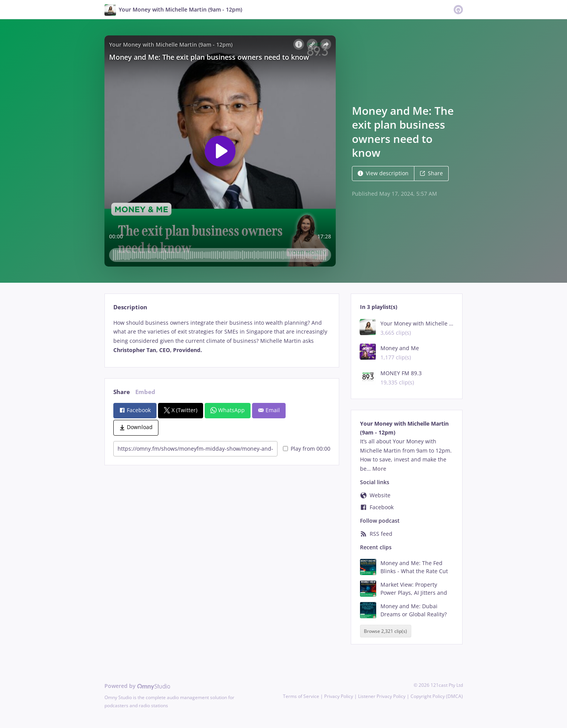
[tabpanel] (222, 336)
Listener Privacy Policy (382, 696)
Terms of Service (301, 696)
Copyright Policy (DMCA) (437, 696)
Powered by (137, 686)
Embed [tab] (145, 392)
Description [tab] (130, 307)
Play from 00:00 (307, 449)
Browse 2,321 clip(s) (385, 631)
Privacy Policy (339, 696)
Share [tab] (122, 392)
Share (431, 173)
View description (383, 173)
